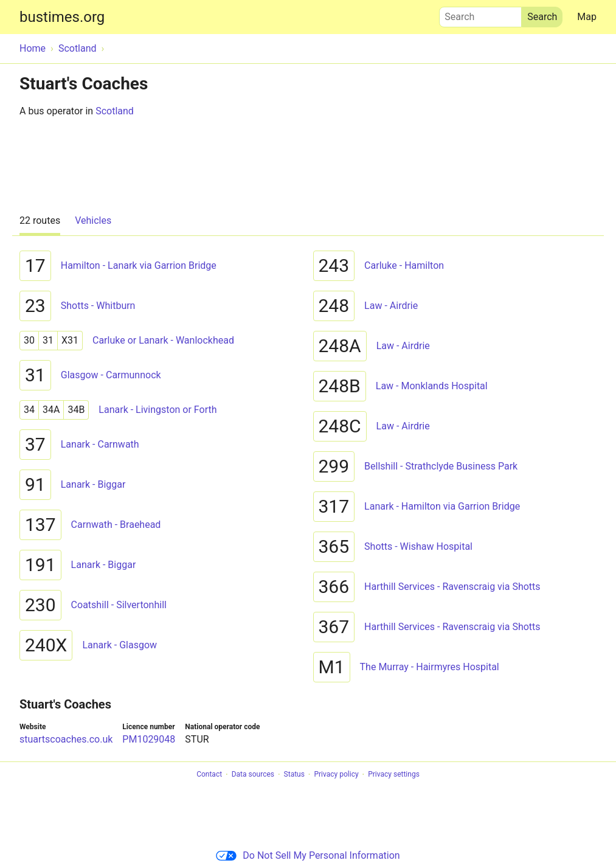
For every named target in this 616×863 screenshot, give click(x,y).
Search (480, 14)
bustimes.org (62, 17)
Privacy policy (336, 775)
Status (294, 775)
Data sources (253, 775)
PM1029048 (149, 739)
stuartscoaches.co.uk (66, 739)
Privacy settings (394, 775)
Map (587, 17)
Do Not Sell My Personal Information (308, 855)
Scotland (115, 111)
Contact (209, 775)
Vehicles (93, 220)
